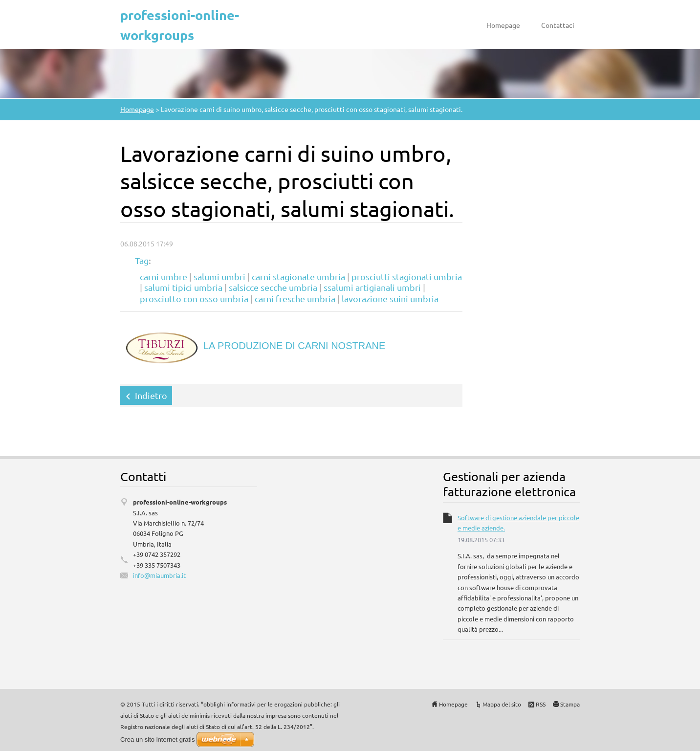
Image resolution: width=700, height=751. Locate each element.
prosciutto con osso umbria (194, 298)
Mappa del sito (502, 704)
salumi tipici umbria (183, 287)
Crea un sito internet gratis (157, 740)
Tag (142, 260)
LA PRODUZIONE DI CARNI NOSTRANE (294, 346)
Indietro (151, 395)
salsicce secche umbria (273, 287)
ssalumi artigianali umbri (372, 287)
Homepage (503, 25)
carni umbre (164, 276)
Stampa (570, 704)
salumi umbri (219, 276)
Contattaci (558, 25)
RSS (541, 704)
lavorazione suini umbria (390, 298)
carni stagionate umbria (298, 276)
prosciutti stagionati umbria (407, 276)
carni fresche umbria (295, 298)
